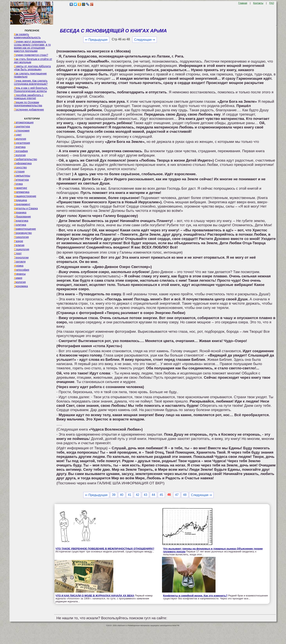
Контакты (258, 3)
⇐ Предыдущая (96, 40)
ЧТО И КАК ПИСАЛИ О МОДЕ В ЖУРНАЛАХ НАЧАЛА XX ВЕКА (95, 596)
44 (153, 495)
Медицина (21, 200)
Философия (22, 270)
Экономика (21, 286)
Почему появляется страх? (31, 55)
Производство (23, 233)
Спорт (18, 253)
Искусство (20, 167)
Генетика (20, 147)
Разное (19, 241)
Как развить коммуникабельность (27, 36)
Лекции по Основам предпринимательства (28, 104)
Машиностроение (25, 196)
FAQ (272, 3)
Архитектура (22, 126)
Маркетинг (21, 188)
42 (137, 495)
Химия (18, 278)
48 (185, 495)
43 (145, 495)
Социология (22, 249)
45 (161, 495)
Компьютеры (22, 176)
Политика (20, 225)
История (19, 172)
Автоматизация (24, 122)
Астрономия (22, 131)
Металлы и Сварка (26, 208)
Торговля (20, 262)
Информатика (23, 163)
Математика (22, 192)
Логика (18, 184)
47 (177, 495)
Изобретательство (26, 159)
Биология (20, 139)
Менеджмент (22, 204)
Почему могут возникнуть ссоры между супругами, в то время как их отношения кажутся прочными (32, 46)
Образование (22, 217)
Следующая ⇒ (145, 40)
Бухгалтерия (22, 143)
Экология (20, 282)
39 (114, 495)
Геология (20, 155)
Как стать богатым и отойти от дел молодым (33, 61)
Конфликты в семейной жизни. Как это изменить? (195, 596)
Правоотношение (25, 229)
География (21, 151)
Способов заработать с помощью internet (29, 97)
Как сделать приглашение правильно (30, 75)
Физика (19, 266)
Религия (19, 245)
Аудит (18, 135)
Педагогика (21, 221)
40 (122, 495)
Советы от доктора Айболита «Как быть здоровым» (32, 68)
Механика (20, 212)
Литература (21, 180)
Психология (21, 237)
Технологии (21, 257)
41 (130, 495)
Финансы (20, 274)
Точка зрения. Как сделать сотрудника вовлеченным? (31, 82)
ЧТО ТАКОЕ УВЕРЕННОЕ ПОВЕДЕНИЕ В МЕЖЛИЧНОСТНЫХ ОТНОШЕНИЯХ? (105, 549)
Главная (243, 3)
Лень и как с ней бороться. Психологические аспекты (31, 89)
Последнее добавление (29, 110)
